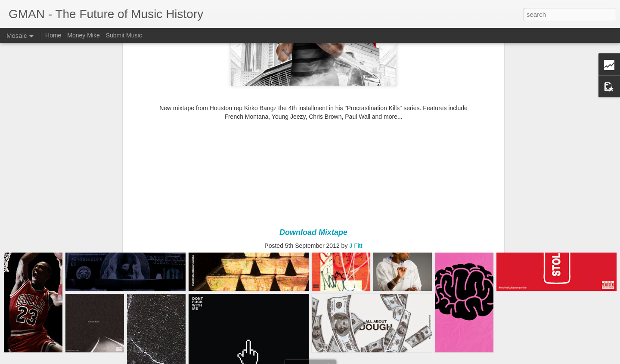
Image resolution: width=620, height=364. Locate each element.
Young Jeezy (398, 189)
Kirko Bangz (333, 189)
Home (53, 35)
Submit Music (124, 35)
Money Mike (83, 35)
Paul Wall (365, 189)
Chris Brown (249, 189)
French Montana (291, 189)
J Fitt (356, 178)
